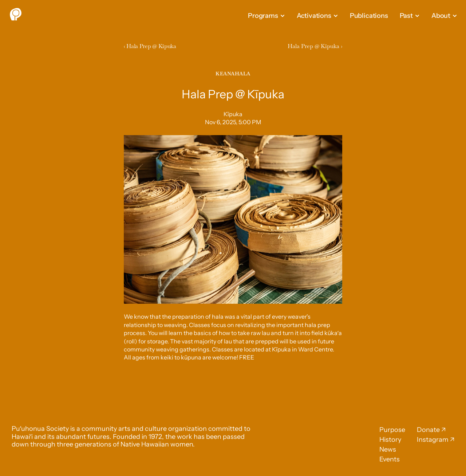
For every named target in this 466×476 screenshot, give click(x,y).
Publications (369, 16)
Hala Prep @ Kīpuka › (315, 46)
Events (390, 459)
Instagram (433, 440)
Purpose (392, 430)
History (390, 440)
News (388, 449)
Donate (428, 430)
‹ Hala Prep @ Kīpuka (151, 46)
